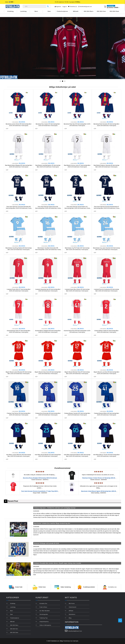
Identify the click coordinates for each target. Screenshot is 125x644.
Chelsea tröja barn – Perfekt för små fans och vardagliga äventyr (55, 508)
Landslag (23, 11)
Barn (36, 11)
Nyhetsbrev (72, 614)
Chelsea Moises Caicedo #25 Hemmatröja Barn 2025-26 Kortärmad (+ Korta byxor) (77, 414)
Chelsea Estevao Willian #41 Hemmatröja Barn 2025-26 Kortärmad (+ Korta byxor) (106, 414)
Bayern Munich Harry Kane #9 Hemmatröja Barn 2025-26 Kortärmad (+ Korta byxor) (48, 373)
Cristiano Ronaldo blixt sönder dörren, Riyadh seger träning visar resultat (57, 563)
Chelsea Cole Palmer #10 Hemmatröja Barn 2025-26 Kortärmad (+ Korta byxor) (19, 414)
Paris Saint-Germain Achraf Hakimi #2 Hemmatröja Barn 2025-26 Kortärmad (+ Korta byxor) (77, 208)
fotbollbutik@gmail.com (85, 7)
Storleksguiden (44, 614)
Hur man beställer (45, 611)
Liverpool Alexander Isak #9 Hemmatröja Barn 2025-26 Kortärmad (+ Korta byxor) (48, 290)
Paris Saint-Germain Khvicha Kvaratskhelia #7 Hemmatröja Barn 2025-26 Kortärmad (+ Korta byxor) (106, 208)
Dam (49, 11)
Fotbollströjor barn (68, 641)
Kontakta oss (112, 587)
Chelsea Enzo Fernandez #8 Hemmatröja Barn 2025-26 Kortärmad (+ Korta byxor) (48, 414)
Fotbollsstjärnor (62, 11)
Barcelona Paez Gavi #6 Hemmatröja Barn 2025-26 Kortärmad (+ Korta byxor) (77, 125)
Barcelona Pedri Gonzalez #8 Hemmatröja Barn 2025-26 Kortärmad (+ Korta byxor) (106, 125)
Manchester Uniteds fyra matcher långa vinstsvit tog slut (52, 523)
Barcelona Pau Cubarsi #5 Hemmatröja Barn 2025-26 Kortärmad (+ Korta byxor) (48, 125)
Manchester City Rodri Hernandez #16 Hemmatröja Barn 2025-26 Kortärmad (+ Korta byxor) (48, 250)
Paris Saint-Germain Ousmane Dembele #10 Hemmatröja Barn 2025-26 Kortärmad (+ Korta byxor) (19, 208)
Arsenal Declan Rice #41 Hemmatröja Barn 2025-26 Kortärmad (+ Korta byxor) (77, 331)
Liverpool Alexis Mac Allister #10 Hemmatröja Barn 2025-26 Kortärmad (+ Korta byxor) (77, 290)
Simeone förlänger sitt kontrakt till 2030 (46, 543)
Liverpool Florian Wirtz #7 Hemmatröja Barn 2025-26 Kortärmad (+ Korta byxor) (19, 290)
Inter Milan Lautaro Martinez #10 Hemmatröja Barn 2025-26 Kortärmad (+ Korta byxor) (19, 455)
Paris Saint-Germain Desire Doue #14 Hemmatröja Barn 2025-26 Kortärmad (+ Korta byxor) (48, 208)
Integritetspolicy (44, 622)
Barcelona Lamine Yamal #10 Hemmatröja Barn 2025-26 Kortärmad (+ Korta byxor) (19, 125)
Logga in (65, 7)
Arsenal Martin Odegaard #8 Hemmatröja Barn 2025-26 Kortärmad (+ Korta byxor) (48, 331)
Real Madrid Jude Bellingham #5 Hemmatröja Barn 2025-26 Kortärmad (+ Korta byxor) (48, 166)
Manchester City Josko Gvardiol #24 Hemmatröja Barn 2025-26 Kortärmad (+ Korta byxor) (106, 249)
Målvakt (76, 11)
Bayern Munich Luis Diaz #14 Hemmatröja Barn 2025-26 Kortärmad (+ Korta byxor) (106, 373)
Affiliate (71, 611)
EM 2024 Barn (89, 11)
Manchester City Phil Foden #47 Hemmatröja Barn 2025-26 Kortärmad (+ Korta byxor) (77, 249)
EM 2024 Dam (114, 11)
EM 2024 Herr (101, 11)
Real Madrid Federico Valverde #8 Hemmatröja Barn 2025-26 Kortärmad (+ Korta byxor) (106, 166)
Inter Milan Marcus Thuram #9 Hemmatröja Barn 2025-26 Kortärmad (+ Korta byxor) (106, 455)
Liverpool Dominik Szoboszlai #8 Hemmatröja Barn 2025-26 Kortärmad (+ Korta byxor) (106, 290)
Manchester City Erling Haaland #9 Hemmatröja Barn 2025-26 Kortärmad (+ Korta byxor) (19, 249)
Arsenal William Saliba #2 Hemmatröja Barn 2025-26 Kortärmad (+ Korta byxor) (106, 331)
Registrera (58, 7)
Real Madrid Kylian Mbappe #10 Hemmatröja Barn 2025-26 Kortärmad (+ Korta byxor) (19, 166)
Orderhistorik (73, 607)
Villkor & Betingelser (45, 625)
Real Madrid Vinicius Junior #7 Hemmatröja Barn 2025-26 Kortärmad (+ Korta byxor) (77, 166)
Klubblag (11, 11)
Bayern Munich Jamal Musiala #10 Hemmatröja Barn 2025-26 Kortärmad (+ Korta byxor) (19, 373)
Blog (70, 618)
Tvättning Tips (44, 618)
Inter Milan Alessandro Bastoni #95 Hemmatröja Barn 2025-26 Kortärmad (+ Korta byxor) (77, 455)
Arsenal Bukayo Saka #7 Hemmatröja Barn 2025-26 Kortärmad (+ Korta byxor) (19, 331)
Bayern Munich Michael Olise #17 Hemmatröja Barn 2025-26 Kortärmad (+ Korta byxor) (77, 373)
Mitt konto (72, 603)
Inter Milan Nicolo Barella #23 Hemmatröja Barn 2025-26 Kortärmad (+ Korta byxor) (48, 455)
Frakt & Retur (43, 607)
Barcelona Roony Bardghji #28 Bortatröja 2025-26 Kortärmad (40, 478)
